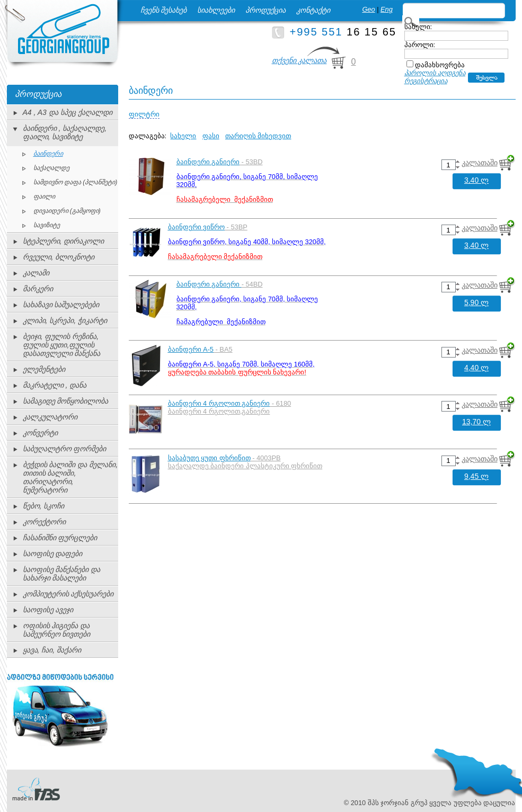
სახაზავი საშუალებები (61, 305)
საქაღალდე (51, 168)
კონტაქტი (313, 10)
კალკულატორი (50, 417)
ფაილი (44, 197)
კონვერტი (40, 433)
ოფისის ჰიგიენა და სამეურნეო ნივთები (57, 630)
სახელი (183, 136)
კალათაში (480, 163)
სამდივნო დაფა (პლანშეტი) (76, 182)
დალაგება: (148, 136)
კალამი (36, 273)
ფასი (211, 136)
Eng (387, 9)
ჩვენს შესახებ (164, 10)
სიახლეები (216, 10)
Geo (368, 9)
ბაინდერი (48, 154)
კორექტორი (44, 522)
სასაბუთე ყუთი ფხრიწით (209, 458)
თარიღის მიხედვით (258, 136)
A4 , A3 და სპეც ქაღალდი (68, 112)
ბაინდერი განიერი (208, 162)
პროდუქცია (266, 10)
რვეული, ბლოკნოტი (59, 257)
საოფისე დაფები (53, 554)
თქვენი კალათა (299, 60)
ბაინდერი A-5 (191, 349)
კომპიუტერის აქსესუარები (68, 594)
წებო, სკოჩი (44, 506)
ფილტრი (144, 114)
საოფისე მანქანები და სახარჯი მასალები (62, 574)
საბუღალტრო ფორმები (65, 449)
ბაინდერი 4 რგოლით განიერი (219, 403)
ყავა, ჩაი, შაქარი (52, 650)
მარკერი (38, 289)
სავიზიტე (47, 225)
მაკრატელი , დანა (55, 385)
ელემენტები (44, 369)
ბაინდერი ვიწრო (197, 227)
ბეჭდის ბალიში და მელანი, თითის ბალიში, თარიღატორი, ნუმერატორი (70, 477)
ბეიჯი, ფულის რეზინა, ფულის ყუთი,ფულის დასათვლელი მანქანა (62, 345)
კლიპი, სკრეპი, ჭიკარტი (65, 320)
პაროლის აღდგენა (435, 73)
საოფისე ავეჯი (48, 610)
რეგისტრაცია (426, 81)
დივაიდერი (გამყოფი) (67, 211)
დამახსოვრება (440, 65)
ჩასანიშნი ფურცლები (60, 538)
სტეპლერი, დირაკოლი (64, 241)
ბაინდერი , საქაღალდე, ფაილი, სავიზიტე (65, 132)
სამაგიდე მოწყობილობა (66, 401)
